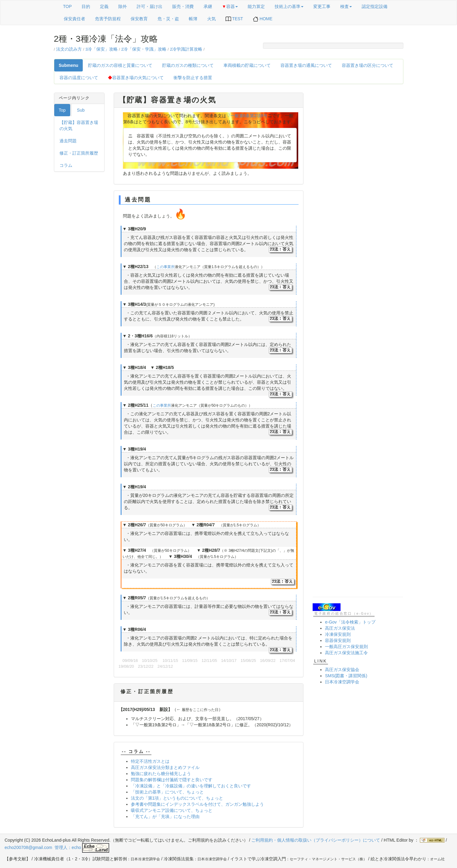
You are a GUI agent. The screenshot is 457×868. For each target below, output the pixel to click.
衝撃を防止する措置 (193, 78)
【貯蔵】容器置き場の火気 (79, 125)
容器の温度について (79, 78)
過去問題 (68, 141)
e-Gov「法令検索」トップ (350, 622)
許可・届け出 (150, 6)
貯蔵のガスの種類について (188, 65)
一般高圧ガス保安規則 (346, 647)
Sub (81, 110)
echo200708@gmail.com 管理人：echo (57, 847)
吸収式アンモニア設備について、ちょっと (172, 810)
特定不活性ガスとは (150, 761)
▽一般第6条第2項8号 (247, 116)
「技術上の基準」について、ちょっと (167, 792)
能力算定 (256, 6)
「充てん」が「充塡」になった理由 (165, 816)
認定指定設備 (375, 6)
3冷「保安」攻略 (101, 49)
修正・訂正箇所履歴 (79, 153)
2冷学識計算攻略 (186, 49)
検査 (346, 6)
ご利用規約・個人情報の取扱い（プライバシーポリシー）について (316, 840)
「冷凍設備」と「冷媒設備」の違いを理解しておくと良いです (191, 786)
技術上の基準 (289, 6)
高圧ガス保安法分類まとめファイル (165, 767)
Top (62, 110)
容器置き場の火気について (136, 78)
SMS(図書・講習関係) (346, 676)
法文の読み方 (69, 49)
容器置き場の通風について (306, 65)
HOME (263, 19)
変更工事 (322, 6)
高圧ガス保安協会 (342, 670)
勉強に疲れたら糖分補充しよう (161, 774)
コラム (66, 165)
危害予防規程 (108, 19)
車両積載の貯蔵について (247, 65)
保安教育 (139, 19)
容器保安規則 (338, 640)
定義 (104, 6)
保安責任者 (74, 19)
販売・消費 (183, 6)
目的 (86, 6)
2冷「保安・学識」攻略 (144, 49)
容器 (230, 6)
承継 (208, 6)
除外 (123, 6)
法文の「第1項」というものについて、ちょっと (177, 798)
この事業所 (166, 267)
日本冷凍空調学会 (342, 682)
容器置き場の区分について (368, 65)
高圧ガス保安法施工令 (346, 653)
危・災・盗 (168, 19)
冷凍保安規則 (338, 634)
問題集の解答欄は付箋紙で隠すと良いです (172, 780)
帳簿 (193, 19)
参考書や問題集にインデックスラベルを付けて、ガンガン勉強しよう (197, 804)
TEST (234, 19)
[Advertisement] (358, 185)
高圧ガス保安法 (340, 628)
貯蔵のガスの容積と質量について (120, 65)
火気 (211, 19)
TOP (68, 6)
